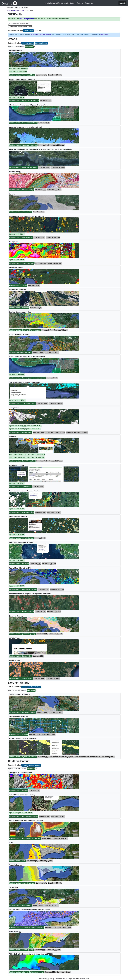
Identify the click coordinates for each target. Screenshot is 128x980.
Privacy (52, 979)
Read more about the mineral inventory (23, 589)
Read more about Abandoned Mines (22, 75)
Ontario (24, 687)
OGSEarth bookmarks (18, 23)
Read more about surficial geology (21, 950)
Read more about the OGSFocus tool (22, 461)
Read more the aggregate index (20, 352)
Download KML (50, 972)
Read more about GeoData (20, 487)
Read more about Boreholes (19, 308)
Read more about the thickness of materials (25, 838)
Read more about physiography (20, 905)
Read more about (19, 735)
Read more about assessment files (21, 512)
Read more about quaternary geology (22, 634)
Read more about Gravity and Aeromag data (25, 330)
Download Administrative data (77, 432)
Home (10, 10)
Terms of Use (28, 31)
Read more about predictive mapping (22, 712)
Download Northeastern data (61, 757)
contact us (104, 34)
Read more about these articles (20, 656)
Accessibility (43, 979)
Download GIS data (64, 972)
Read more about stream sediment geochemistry (27, 928)
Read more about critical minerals (21, 538)
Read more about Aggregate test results (23, 167)
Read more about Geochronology (21, 238)
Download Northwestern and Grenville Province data (94, 757)
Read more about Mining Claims (21, 432)
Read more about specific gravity (21, 678)
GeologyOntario (19, 10)
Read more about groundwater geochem (23, 816)
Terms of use (60, 979)
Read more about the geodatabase (21, 612)
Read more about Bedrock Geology (21, 190)
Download (41, 75)
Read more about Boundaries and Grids (23, 123)
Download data (55, 75)
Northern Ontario (28, 43)
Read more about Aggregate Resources (23, 145)
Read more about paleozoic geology (22, 883)
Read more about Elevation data (20, 212)
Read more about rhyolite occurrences (23, 757)
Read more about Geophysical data (22, 263)
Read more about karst (17, 861)
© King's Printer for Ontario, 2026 (77, 979)
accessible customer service (41, 34)
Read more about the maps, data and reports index (27, 378)
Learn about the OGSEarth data (20, 27)
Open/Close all (21, 47)
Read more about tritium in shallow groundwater (26, 972)
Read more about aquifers (18, 791)
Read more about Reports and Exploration (24, 101)
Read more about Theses (18, 285)
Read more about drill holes (19, 564)
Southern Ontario (41, 43)
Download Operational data (55, 432)
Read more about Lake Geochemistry (22, 404)
